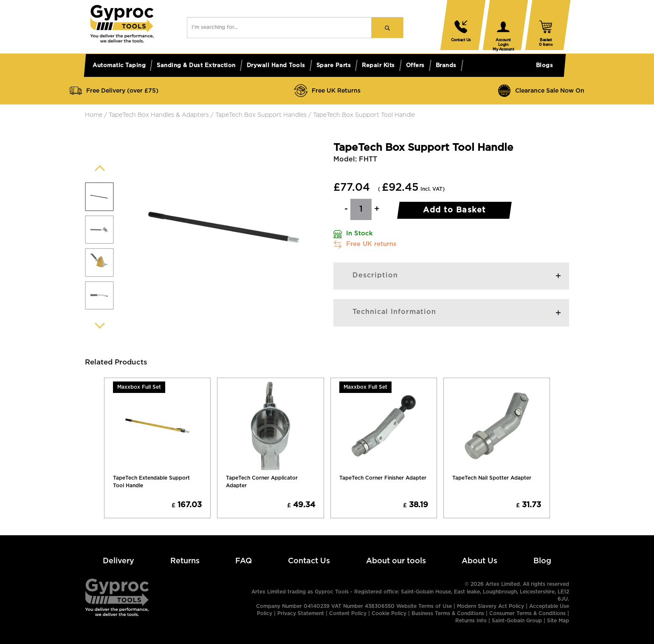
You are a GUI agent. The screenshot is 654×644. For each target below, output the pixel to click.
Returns (185, 561)
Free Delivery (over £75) (113, 91)
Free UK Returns (327, 91)
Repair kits (378, 65)
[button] (122, 41)
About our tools (396, 561)
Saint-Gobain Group (517, 621)
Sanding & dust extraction (196, 65)
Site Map (558, 621)
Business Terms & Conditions (448, 614)
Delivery (118, 561)
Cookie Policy (389, 614)
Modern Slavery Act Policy (490, 606)
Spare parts (334, 65)
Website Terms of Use (424, 606)
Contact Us (309, 561)
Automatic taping (119, 65)
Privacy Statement (301, 614)
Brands (446, 65)
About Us (479, 561)
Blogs (545, 65)
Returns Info (471, 621)
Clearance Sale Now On (541, 91)
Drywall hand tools (276, 65)
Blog (542, 561)
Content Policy (348, 614)
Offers (415, 65)
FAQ (244, 561)
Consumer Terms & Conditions (527, 614)
